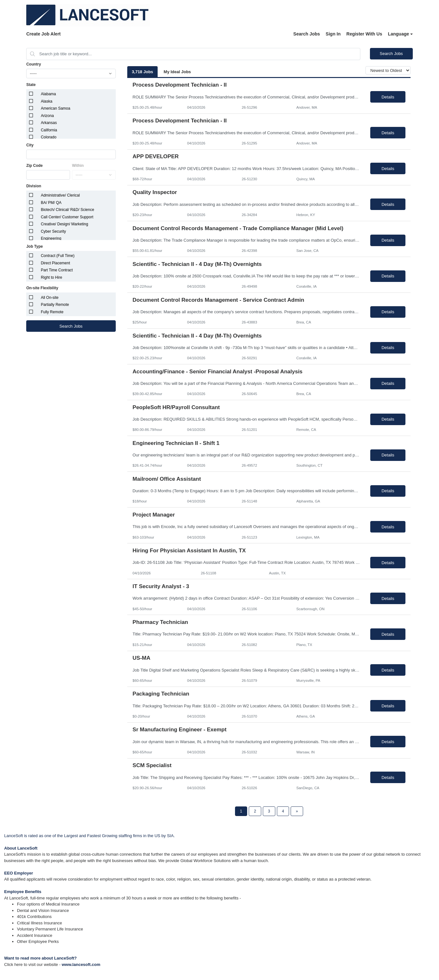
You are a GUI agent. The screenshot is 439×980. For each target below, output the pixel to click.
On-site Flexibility (42, 288)
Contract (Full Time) (58, 256)
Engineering (51, 238)
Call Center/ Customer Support (67, 217)
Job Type (35, 246)
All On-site (50, 298)
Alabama (48, 94)
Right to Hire (52, 277)
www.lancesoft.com (81, 964)
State (31, 85)
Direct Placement (55, 263)
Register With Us (364, 34)
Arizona (47, 116)
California (49, 130)
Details (388, 97)
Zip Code (34, 166)
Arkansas (49, 123)
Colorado (49, 137)
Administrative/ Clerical (60, 195)
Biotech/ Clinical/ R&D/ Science (68, 210)
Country (34, 64)
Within (78, 166)
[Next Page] (297, 811)
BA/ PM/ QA (51, 203)
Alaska (47, 101)
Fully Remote (52, 312)
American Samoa (56, 108)
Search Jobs (306, 34)
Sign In (333, 34)
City (30, 145)
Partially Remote (55, 305)
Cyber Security (54, 231)
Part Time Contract (57, 270)
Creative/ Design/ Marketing (65, 224)
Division (34, 186)
